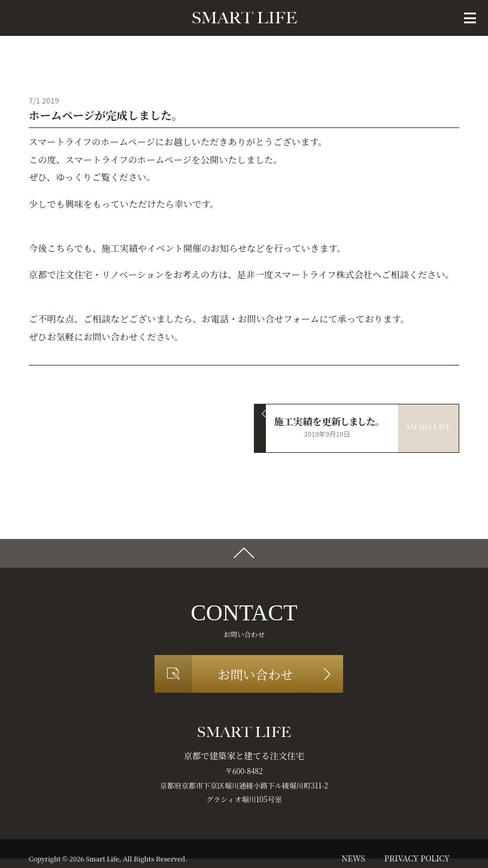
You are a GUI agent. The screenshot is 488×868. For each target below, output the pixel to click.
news (353, 858)
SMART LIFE (244, 18)
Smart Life (102, 858)
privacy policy (417, 858)
